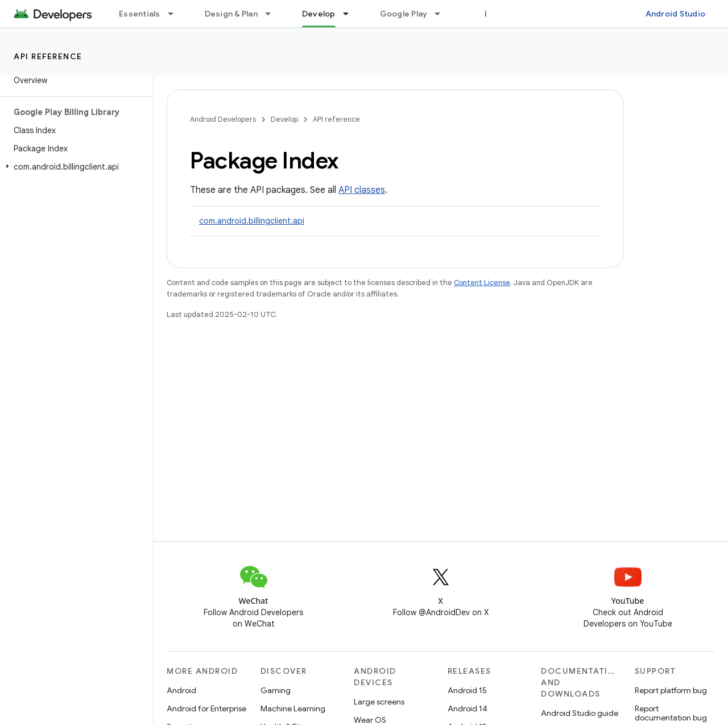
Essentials (140, 14)
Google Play (404, 14)
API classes (362, 190)
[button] (74, 167)
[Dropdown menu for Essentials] (176, 14)
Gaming (276, 690)
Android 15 (467, 690)
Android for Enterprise (206, 708)
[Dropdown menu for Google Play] (442, 14)
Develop (284, 119)
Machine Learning (293, 708)
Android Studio (676, 14)
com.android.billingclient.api (252, 221)
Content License (482, 283)
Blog (493, 14)
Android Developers (223, 119)
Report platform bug (671, 690)
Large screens (379, 702)
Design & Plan (231, 14)
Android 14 (468, 708)
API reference (48, 56)
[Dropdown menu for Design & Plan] (273, 14)
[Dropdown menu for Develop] (351, 14)
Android (181, 690)
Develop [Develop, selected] (319, 14)
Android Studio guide (580, 713)
